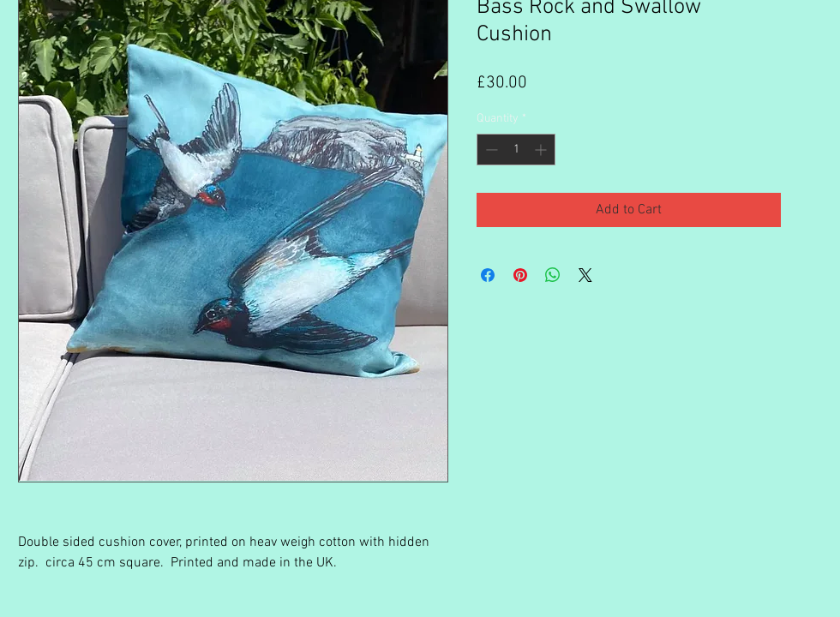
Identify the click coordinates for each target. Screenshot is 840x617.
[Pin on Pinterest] (520, 275)
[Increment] (542, 150)
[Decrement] (490, 150)
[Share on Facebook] (488, 275)
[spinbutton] (516, 150)
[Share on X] (585, 275)
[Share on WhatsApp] (553, 275)
